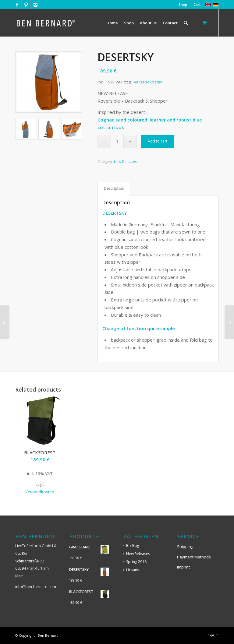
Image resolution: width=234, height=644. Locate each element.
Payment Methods (194, 557)
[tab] (114, 189)
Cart (197, 4)
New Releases (125, 162)
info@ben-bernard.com (36, 587)
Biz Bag (133, 545)
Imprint (183, 567)
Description (114, 188)
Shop (183, 4)
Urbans (133, 570)
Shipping (185, 547)
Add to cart (158, 141)
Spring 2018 (136, 562)
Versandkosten (148, 82)
